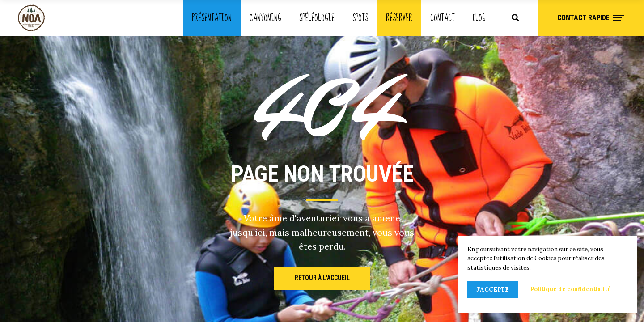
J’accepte (493, 290)
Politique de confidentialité (571, 289)
